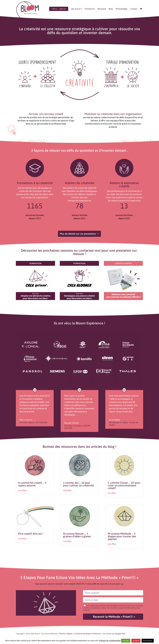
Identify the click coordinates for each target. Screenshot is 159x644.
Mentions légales (66, 634)
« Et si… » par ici (59, 9)
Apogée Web (120, 634)
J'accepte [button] (126, 641)
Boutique (102, 9)
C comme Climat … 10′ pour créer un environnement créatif (124, 485)
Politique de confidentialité (110, 641)
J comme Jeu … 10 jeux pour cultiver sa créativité (78, 484)
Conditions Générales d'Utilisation (87, 634)
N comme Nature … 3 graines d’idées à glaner (77, 535)
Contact (134, 9)
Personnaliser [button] (148, 641)
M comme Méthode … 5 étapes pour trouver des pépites (122, 536)
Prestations (90, 9)
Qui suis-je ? (77, 9)
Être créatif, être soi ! (31, 534)
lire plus (22, 490)
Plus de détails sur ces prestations (78, 234)
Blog (111, 9)
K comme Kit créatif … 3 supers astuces (32, 484)
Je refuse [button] (136, 641)
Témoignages (121, 9)
